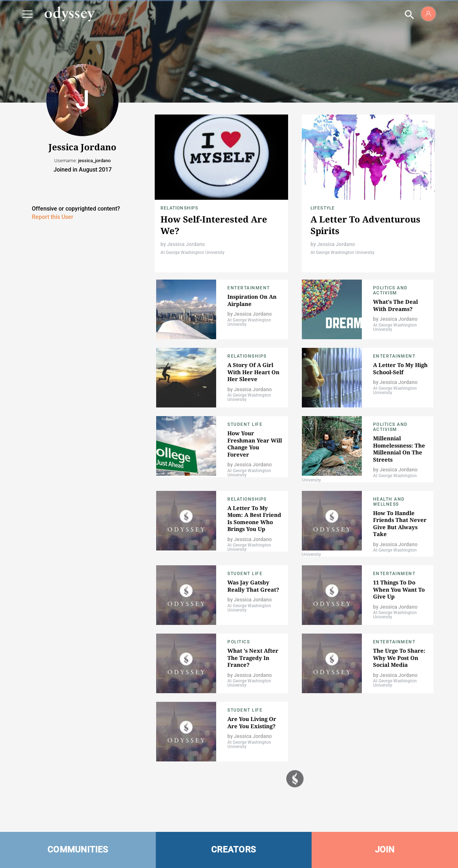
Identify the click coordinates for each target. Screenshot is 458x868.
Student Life (245, 424)
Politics (239, 642)
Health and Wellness (389, 502)
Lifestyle (323, 208)
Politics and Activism (390, 290)
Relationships (179, 208)
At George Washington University (192, 252)
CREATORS (234, 850)
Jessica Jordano (186, 244)
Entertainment (249, 288)
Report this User (53, 217)
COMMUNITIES (78, 850)
